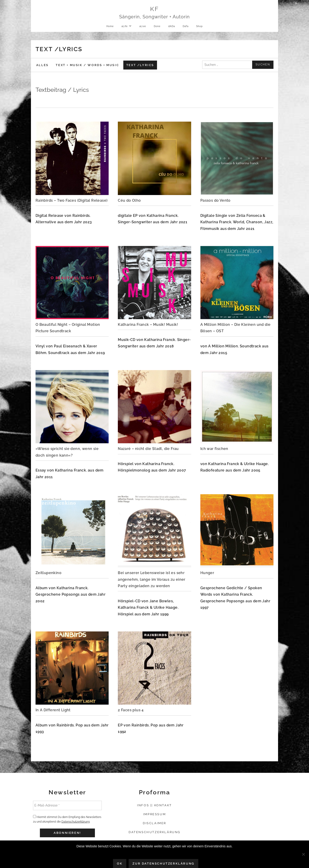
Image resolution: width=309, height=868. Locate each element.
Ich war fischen (214, 449)
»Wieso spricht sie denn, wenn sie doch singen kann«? (67, 452)
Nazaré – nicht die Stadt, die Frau (148, 449)
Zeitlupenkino (48, 573)
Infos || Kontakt (154, 805)
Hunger (207, 573)
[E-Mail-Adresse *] (67, 805)
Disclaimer (154, 823)
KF (155, 10)
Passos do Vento (215, 200)
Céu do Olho (129, 200)
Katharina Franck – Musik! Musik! (148, 325)
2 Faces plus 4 (131, 710)
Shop (203, 27)
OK (120, 864)
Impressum (154, 814)
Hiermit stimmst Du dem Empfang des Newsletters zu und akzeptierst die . (67, 819)
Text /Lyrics (140, 65)
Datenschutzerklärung (76, 822)
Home (107, 27)
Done (157, 27)
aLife (126, 28)
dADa (172, 27)
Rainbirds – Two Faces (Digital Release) (72, 200)
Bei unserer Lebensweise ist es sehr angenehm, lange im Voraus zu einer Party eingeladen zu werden (152, 579)
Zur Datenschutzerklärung (163, 864)
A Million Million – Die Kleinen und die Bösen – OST (236, 328)
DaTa (187, 27)
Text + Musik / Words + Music (87, 65)
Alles (42, 65)
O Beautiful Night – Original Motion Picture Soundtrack (68, 328)
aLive (141, 27)
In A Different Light (53, 710)
